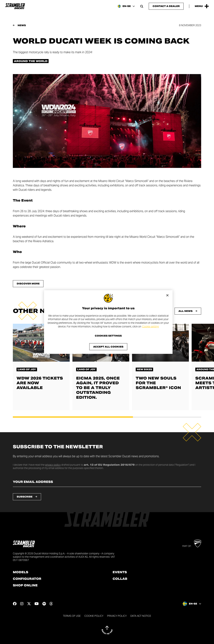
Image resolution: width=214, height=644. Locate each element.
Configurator (27, 579)
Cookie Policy (94, 616)
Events (120, 572)
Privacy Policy (117, 616)
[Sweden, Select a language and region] (126, 6)
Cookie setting (150, 326)
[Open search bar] (142, 6)
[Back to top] (107, 630)
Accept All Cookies (108, 347)
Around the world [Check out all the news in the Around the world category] (31, 61)
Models (21, 572)
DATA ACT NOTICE (141, 616)
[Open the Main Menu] (202, 6)
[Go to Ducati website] (198, 543)
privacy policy (53, 465)
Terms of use (72, 616)
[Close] (167, 295)
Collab (120, 579)
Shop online (25, 585)
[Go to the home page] (15, 6)
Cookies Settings (108, 336)
